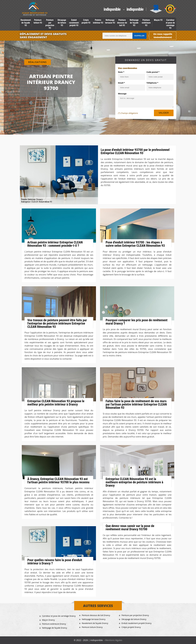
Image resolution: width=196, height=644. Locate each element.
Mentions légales (114, 640)
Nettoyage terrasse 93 (110, 21)
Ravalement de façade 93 (26, 23)
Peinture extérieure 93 (146, 23)
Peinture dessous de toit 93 (122, 23)
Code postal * (153, 72)
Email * (121, 83)
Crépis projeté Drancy (131, 627)
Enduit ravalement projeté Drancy (137, 623)
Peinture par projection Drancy (135, 615)
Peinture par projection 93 (50, 24)
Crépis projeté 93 (86, 21)
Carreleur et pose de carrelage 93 (170, 24)
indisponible (112, 9)
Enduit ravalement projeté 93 (74, 23)
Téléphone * (152, 83)
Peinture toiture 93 (38, 21)
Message (122, 94)
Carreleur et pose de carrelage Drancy (59, 616)
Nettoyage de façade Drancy (55, 628)
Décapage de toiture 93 (62, 23)
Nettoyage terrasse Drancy (94, 619)
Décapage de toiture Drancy (134, 619)
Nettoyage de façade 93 (134, 23)
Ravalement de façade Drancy (95, 623)
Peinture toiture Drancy (92, 627)
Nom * (121, 72)
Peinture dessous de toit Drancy (96, 615)
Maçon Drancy (48, 620)
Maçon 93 (158, 20)
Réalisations (37, 62)
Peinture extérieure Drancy (54, 624)
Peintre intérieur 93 (98, 21)
